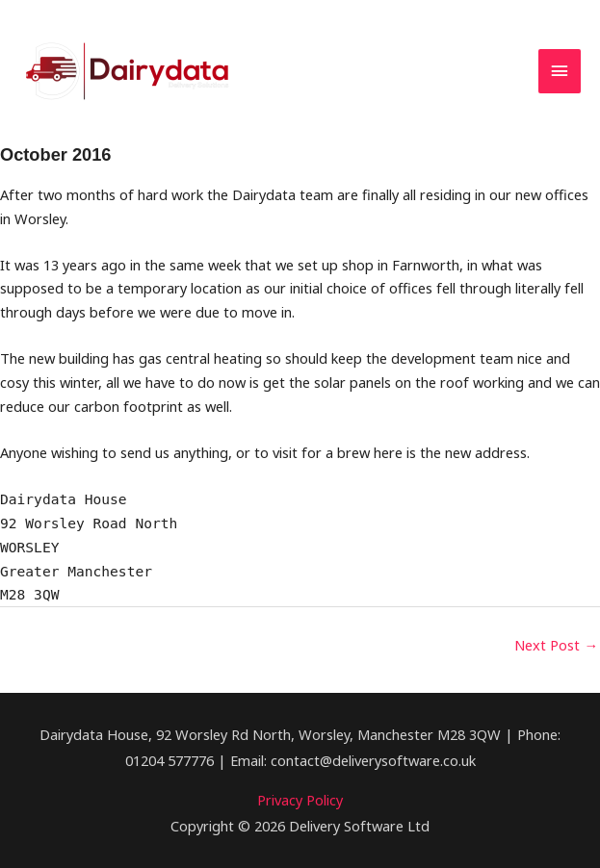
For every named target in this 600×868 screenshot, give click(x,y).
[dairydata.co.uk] (129, 72)
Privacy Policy (300, 800)
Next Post (556, 645)
